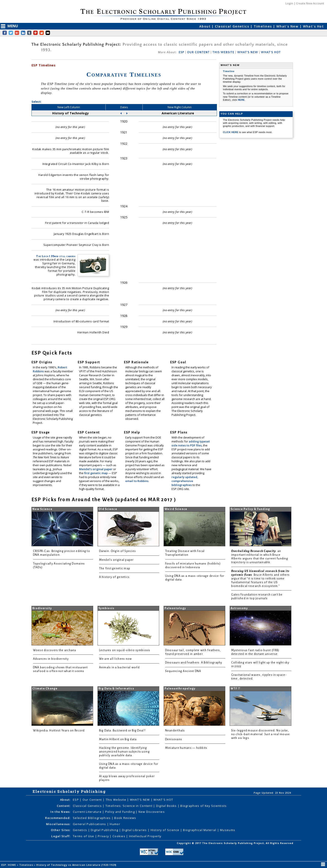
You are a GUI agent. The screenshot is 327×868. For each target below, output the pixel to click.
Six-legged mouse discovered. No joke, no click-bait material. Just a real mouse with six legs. (261, 734)
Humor (115, 824)
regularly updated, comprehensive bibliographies (185, 481)
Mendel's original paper (96, 469)
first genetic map (96, 473)
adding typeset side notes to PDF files (191, 443)
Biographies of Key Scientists (203, 806)
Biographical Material (200, 830)
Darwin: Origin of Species (118, 551)
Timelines (263, 26)
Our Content (93, 800)
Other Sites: (61, 830)
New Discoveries (152, 812)
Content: (64, 806)
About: (65, 800)
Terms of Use (84, 836)
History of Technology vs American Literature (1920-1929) (77, 865)
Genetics (80, 830)
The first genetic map (115, 568)
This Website (116, 800)
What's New (288, 26)
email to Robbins (137, 481)
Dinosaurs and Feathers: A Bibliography (194, 663)
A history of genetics (114, 577)
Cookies (119, 836)
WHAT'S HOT (271, 52)
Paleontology (175, 608)
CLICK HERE (231, 132)
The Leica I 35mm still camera (56, 256)
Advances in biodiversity (51, 659)
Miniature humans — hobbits (186, 748)
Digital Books (167, 806)
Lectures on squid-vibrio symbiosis (125, 650)
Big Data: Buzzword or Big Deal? (122, 731)
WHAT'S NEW (248, 52)
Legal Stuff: (61, 836)
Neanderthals (175, 731)
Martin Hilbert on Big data (118, 739)
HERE (241, 100)
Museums (228, 830)
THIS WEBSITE (223, 52)
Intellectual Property (145, 836)
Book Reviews (125, 818)
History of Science (165, 830)
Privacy (104, 836)
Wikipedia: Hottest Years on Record (59, 731)
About (206, 26)
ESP (181, 52)
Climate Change (45, 689)
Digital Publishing (105, 830)
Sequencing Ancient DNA (183, 671)
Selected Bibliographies (92, 818)
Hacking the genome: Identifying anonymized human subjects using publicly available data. (124, 752)
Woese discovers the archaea (55, 650)
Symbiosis (106, 608)
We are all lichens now (115, 659)
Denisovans (174, 739)
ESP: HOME (9, 865)
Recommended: (58, 818)
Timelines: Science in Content (129, 806)
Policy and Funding (120, 812)
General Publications (90, 824)
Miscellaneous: (58, 824)
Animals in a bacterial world (119, 667)
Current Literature (88, 812)
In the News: (60, 812)
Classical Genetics (233, 26)
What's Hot (313, 26)
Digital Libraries (135, 830)
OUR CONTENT (198, 52)
